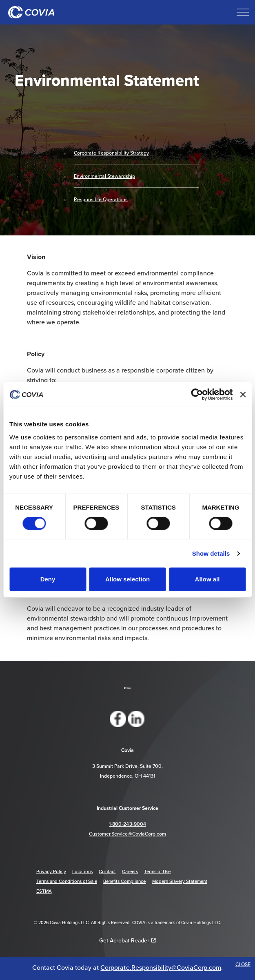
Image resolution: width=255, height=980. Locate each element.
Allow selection (127, 579)
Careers (130, 871)
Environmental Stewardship (104, 176)
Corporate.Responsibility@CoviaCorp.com (161, 967)
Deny (48, 579)
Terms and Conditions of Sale (67, 881)
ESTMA (44, 891)
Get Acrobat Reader (127, 940)
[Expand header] (243, 12)
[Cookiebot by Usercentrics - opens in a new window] (197, 395)
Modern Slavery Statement (180, 881)
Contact (107, 871)
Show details (211, 553)
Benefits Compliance (124, 881)
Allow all (207, 579)
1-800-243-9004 (127, 824)
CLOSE (243, 964)
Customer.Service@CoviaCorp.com (127, 834)
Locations (82, 871)
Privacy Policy (51, 871)
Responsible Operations (101, 199)
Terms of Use (157, 871)
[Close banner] (243, 395)
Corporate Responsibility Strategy (111, 153)
